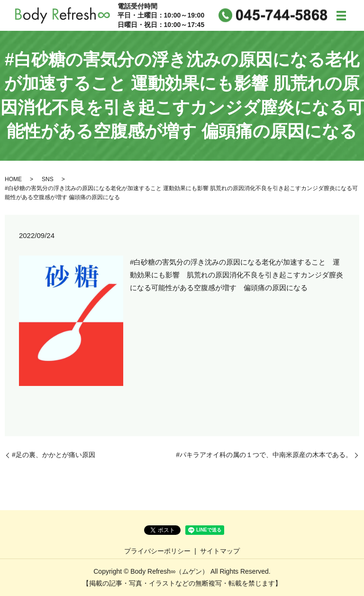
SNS (48, 179)
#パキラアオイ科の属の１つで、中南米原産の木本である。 (264, 455)
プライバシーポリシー (157, 551)
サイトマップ (220, 551)
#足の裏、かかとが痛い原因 (54, 455)
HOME (13, 179)
